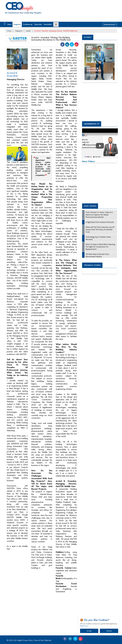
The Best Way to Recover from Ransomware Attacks (97, 255)
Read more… (85, 626)
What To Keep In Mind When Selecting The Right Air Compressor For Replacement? (100, 247)
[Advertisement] (48, 605)
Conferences (28, 24)
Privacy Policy (28, 640)
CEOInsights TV (92, 124)
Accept (89, 631)
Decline (109, 631)
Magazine (17, 24)
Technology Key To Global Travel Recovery (98, 238)
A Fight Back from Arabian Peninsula (100, 222)
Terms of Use (38, 640)
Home (9, 31)
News (9, 24)
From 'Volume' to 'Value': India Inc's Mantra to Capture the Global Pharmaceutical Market (99, 215)
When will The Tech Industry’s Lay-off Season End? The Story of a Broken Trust (100, 230)
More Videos (88, 161)
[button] (5, 24)
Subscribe (38, 24)
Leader (28, 31)
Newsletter (48, 24)
